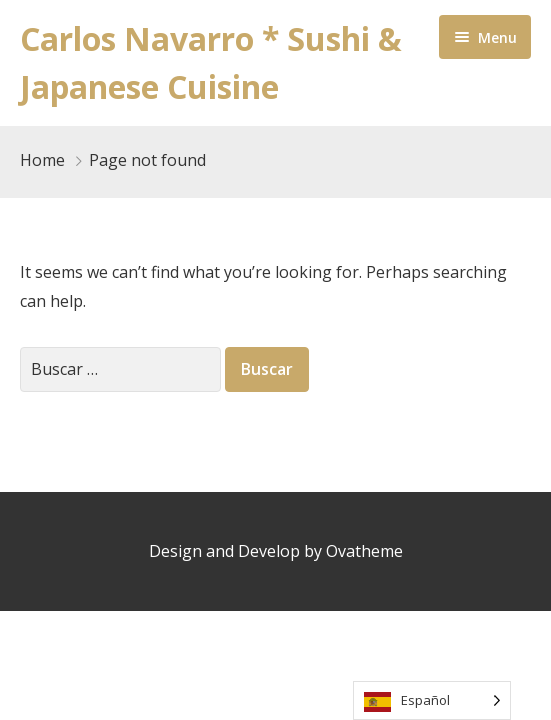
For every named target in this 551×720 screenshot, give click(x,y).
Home (42, 160)
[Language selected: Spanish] (432, 700)
